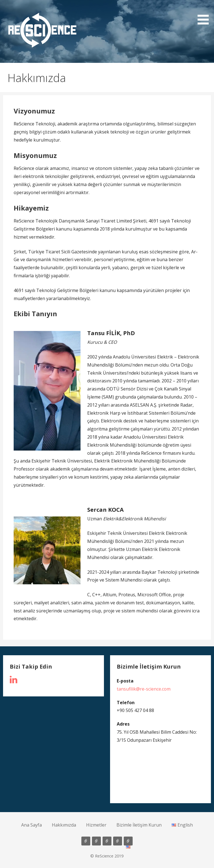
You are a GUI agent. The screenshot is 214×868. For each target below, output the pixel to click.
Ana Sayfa (31, 825)
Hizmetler (96, 825)
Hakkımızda (64, 825)
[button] (42, 30)
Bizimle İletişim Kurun (139, 825)
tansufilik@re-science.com (144, 689)
